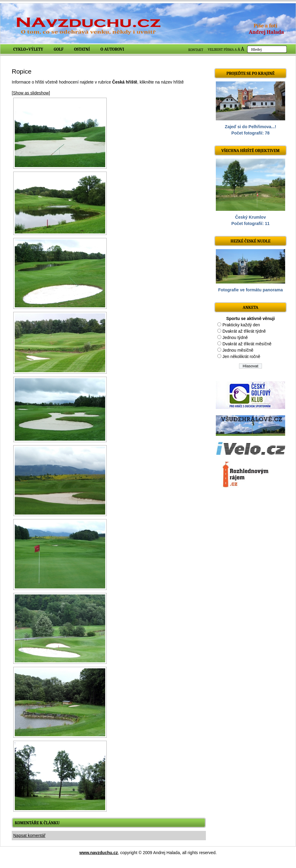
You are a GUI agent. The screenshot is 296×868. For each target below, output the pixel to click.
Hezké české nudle (251, 241)
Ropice (22, 71)
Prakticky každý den (241, 325)
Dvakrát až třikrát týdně (244, 331)
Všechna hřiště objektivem (250, 151)
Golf (58, 49)
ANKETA (250, 307)
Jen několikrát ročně (241, 356)
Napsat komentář (29, 835)
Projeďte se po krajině (250, 73)
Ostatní (82, 49)
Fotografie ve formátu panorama (251, 290)
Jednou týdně (235, 337)
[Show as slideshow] (31, 93)
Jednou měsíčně (238, 350)
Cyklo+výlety (28, 49)
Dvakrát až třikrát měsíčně (247, 344)
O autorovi (112, 49)
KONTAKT (196, 50)
